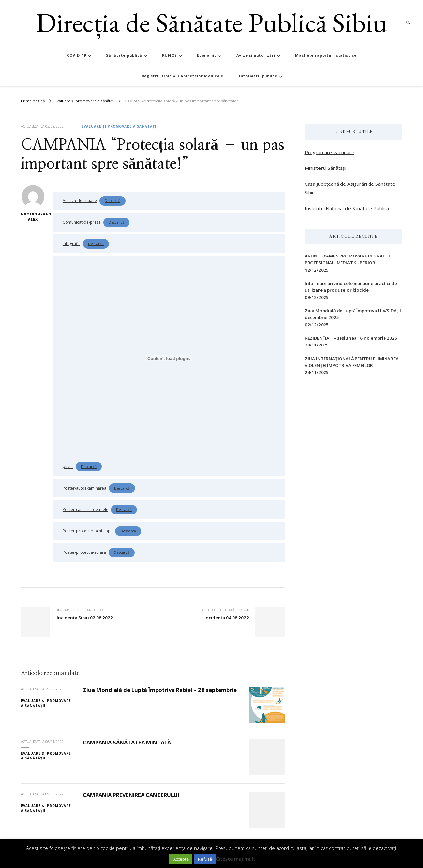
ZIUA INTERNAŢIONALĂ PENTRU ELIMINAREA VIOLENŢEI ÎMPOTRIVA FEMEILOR (352, 362)
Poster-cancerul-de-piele (85, 510)
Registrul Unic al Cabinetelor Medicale (182, 76)
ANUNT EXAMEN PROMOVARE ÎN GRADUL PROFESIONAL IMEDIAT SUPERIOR (348, 259)
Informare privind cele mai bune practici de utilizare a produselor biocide (351, 287)
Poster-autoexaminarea (84, 488)
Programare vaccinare (329, 152)
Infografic (71, 244)
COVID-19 (76, 55)
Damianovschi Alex (33, 204)
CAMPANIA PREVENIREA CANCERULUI (131, 795)
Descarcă (113, 201)
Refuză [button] (205, 859)
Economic (207, 55)
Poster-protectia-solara (84, 552)
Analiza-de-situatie (80, 201)
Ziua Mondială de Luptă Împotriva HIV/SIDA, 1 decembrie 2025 (353, 314)
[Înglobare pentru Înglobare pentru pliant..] (169, 358)
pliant (68, 467)
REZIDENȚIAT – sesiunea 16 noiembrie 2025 (351, 338)
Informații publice (258, 76)
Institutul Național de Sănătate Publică (347, 208)
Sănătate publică (124, 55)
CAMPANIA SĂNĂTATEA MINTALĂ (127, 742)
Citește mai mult (236, 859)
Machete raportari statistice (326, 55)
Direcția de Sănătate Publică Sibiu (211, 22)
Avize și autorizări (256, 55)
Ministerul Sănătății (325, 168)
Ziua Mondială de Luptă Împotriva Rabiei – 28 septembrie (160, 690)
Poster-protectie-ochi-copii (88, 531)
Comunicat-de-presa (82, 222)
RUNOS (170, 55)
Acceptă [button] (181, 859)
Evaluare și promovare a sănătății (120, 126)
